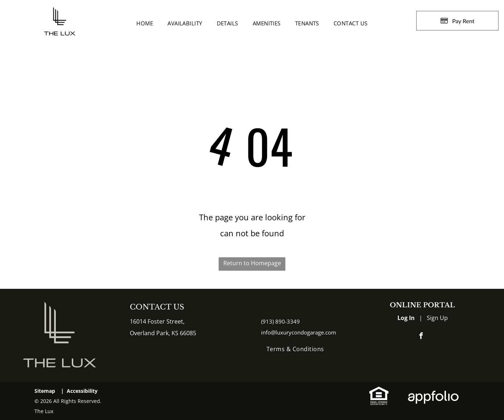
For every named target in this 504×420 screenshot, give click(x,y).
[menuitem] (145, 23)
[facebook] (421, 337)
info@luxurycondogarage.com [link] (299, 332)
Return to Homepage (252, 263)
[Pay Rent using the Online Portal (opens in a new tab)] (457, 21)
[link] (379, 392)
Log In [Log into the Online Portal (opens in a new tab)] (406, 318)
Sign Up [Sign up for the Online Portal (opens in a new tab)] (437, 318)
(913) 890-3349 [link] (280, 321)
